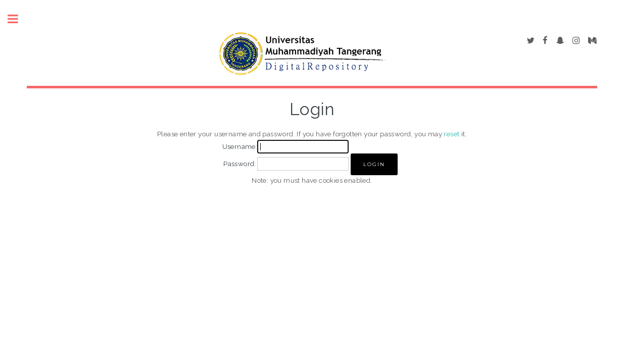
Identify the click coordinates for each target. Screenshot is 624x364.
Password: (240, 164)
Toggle (18, 19)
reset (451, 134)
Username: (240, 146)
